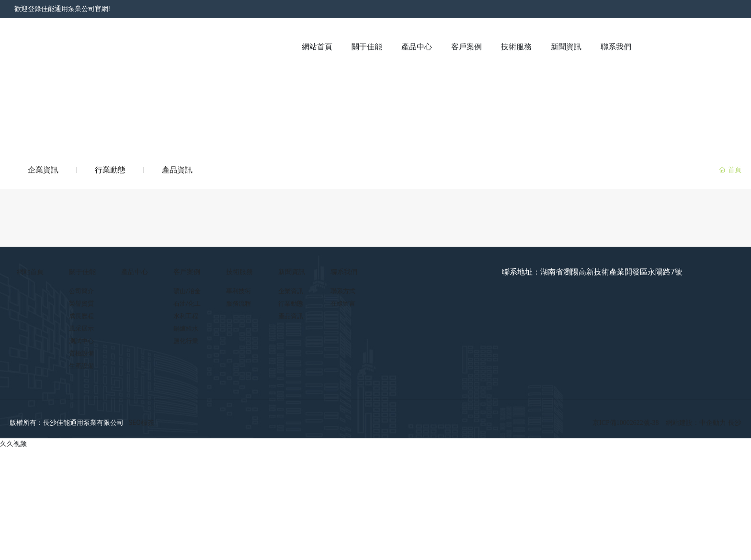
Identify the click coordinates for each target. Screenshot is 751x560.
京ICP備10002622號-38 (626, 423)
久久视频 (13, 444)
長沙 (735, 423)
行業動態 (110, 170)
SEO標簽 (141, 423)
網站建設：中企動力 (697, 423)
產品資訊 (177, 170)
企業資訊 (43, 170)
